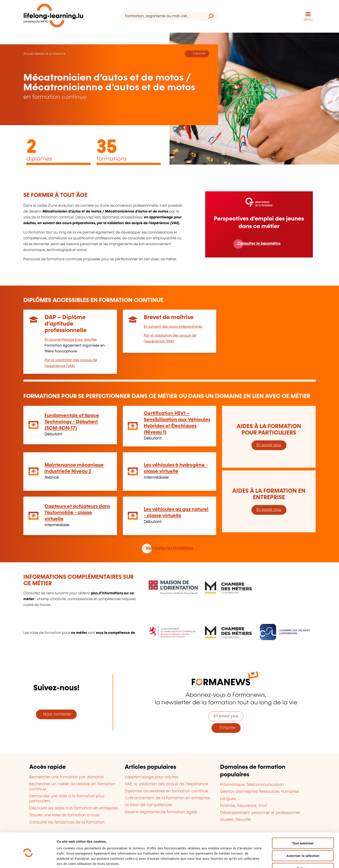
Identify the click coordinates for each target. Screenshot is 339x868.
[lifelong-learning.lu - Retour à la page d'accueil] (53, 16)
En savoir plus (269, 445)
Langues (228, 799)
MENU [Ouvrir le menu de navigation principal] (308, 19)
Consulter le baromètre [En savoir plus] (259, 243)
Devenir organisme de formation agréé (161, 812)
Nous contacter (56, 714)
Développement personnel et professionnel (260, 813)
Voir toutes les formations (169, 548)
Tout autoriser (303, 825)
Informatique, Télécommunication (252, 785)
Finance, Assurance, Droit (244, 806)
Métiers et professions (50, 54)
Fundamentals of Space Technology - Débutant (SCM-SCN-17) (72, 422)
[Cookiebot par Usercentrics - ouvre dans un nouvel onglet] (28, 860)
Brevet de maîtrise (169, 317)
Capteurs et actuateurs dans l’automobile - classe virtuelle (77, 512)
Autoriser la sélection (303, 838)
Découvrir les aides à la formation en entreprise (74, 808)
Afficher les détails (238, 859)
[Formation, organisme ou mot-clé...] (162, 16)
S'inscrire (226, 728)
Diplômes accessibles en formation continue (166, 791)
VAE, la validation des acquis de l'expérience (166, 784)
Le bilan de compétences (148, 805)
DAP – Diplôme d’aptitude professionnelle (66, 324)
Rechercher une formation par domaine (66, 777)
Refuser (303, 850)
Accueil (29, 54)
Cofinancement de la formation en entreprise (167, 798)
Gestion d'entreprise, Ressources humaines (260, 792)
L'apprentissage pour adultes (152, 777)
